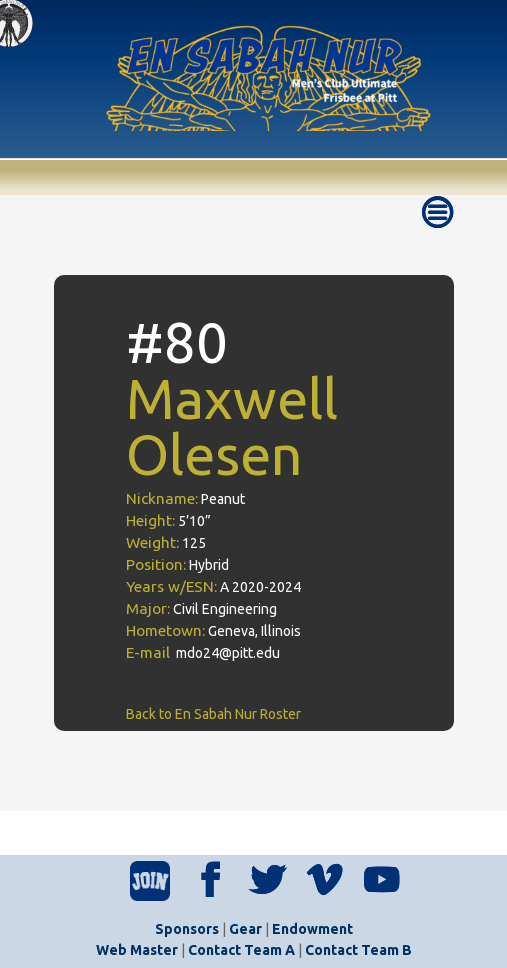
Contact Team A (241, 950)
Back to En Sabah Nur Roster (213, 714)
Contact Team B (358, 950)
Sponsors (187, 929)
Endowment (312, 929)
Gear (245, 929)
